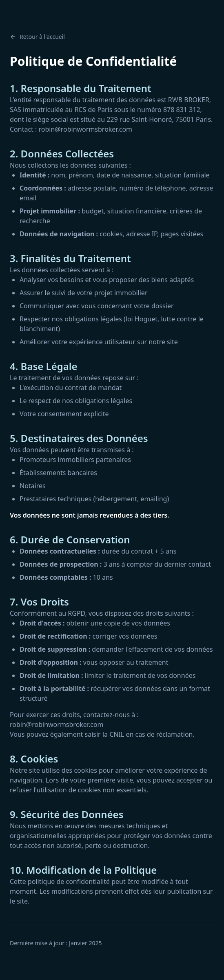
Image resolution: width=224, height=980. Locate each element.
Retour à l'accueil (37, 37)
